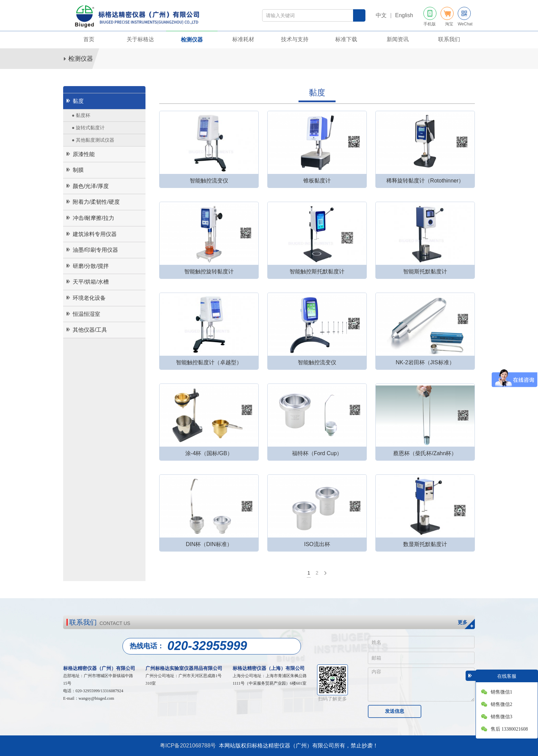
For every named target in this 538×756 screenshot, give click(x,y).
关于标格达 (140, 39)
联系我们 (449, 39)
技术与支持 (295, 39)
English (404, 15)
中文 (381, 15)
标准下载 (346, 39)
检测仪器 (192, 40)
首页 (89, 39)
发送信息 (395, 711)
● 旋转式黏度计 (88, 128)
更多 (463, 622)
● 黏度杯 (81, 115)
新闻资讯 (398, 39)
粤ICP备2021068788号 (188, 746)
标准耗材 (243, 39)
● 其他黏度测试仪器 (93, 140)
